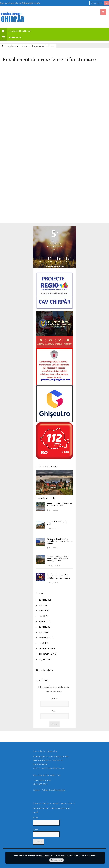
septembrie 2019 (48, 654)
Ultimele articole (46, 498)
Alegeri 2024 (10, 37)
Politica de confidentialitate (54, 790)
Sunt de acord (56, 860)
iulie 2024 (44, 632)
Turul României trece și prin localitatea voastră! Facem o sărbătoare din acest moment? (59, 576)
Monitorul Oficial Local (15, 31)
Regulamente (13, 46)
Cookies (37, 790)
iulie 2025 (44, 605)
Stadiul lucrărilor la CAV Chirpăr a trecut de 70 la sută (60, 504)
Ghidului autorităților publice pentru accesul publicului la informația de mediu (58, 558)
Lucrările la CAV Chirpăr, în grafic (58, 523)
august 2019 (45, 659)
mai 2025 (44, 616)
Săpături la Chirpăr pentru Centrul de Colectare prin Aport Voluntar (59, 541)
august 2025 (45, 600)
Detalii (94, 855)
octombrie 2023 (47, 638)
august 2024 (45, 627)
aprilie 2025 (45, 621)
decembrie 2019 (47, 648)
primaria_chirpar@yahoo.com (52, 768)
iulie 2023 (44, 643)
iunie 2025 (44, 610)
